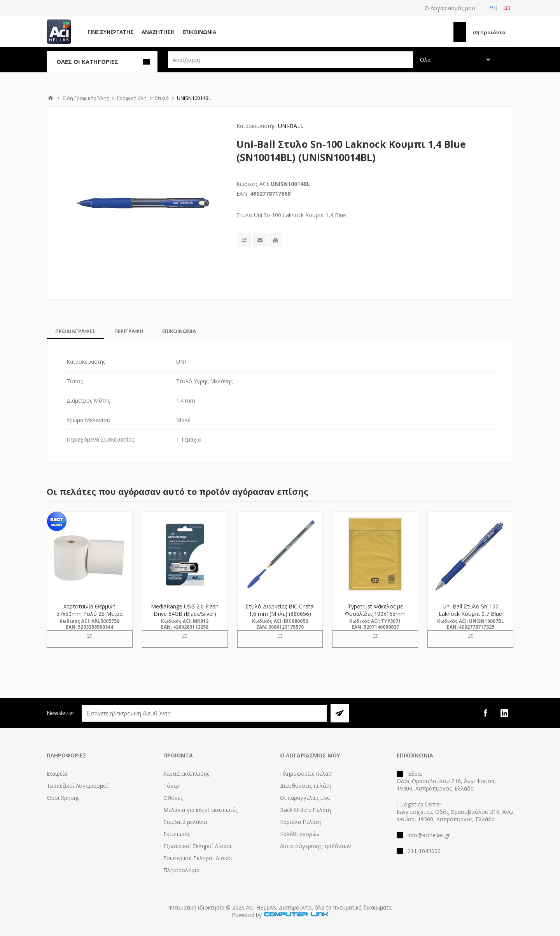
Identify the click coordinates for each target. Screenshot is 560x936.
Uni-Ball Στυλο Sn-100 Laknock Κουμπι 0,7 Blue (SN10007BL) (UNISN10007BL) (470, 617)
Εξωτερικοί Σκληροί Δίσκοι (197, 846)
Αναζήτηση (158, 32)
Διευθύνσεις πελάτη (306, 786)
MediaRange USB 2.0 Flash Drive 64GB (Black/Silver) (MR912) (185, 614)
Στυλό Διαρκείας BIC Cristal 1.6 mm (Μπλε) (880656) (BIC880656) (280, 614)
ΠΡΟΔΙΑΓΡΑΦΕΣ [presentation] (75, 331)
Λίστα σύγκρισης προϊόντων (316, 846)
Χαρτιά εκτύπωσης (186, 774)
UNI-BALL (291, 126)
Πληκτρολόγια (181, 870)
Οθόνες (173, 798)
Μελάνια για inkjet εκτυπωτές (200, 810)
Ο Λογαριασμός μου (450, 8)
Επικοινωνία (199, 32)
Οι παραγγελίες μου (305, 798)
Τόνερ (171, 786)
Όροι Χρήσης (63, 798)
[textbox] (290, 60)
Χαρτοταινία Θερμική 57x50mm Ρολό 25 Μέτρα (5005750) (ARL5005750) (89, 614)
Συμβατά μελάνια (185, 822)
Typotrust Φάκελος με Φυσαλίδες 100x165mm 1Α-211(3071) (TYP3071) (375, 614)
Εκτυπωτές (177, 834)
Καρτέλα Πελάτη (300, 822)
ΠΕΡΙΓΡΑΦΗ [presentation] (129, 331)
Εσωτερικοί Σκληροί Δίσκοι (198, 858)
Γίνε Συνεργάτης (111, 32)
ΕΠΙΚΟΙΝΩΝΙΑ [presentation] (179, 331)
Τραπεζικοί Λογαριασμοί (77, 786)
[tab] (75, 331)
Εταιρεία (57, 774)
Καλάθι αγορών (300, 834)
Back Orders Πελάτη (305, 810)
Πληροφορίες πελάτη (307, 774)
